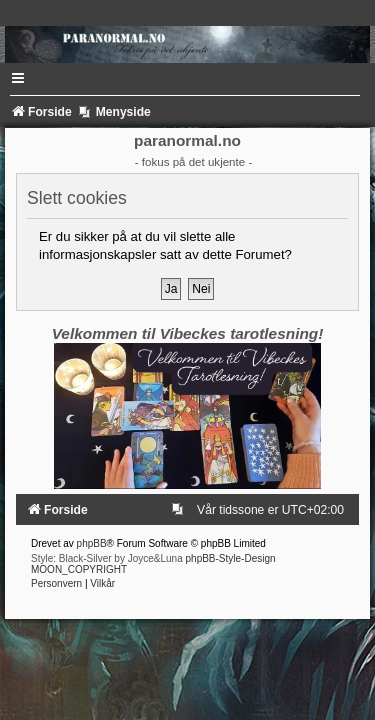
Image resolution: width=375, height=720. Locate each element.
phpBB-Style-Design (231, 558)
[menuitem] (181, 510)
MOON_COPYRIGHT (79, 569)
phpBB (92, 543)
